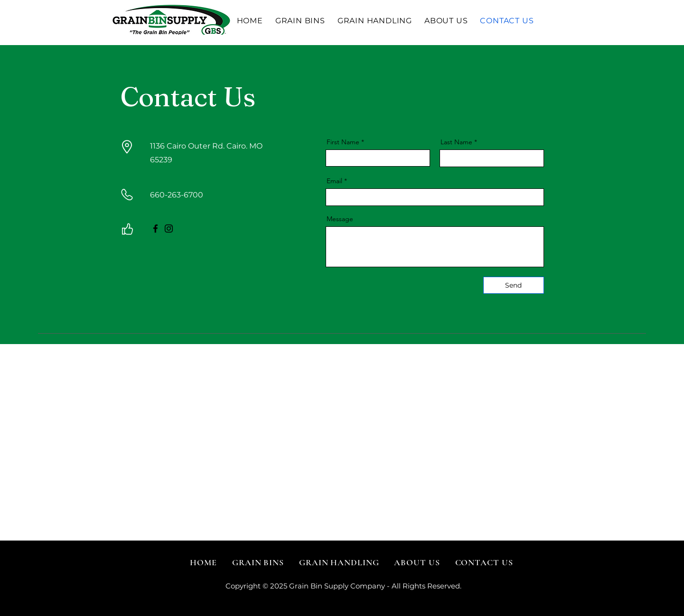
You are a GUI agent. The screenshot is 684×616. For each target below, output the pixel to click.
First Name (343, 142)
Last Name (456, 142)
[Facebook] (155, 229)
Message (340, 219)
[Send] (514, 285)
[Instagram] (169, 229)
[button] (300, 21)
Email (334, 181)
